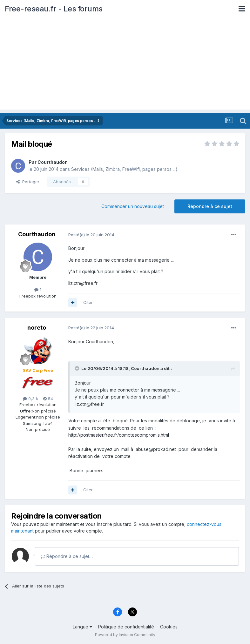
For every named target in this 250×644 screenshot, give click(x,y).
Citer (88, 302)
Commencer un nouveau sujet (133, 206)
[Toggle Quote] (78, 368)
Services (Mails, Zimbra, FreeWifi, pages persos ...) (124, 169)
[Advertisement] (125, 65)
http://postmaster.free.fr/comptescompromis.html (119, 435)
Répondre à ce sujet (210, 206)
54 (48, 399)
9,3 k (30, 399)
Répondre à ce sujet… (67, 556)
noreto (37, 328)
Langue (82, 627)
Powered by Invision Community (125, 635)
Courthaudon (53, 162)
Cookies (169, 627)
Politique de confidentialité (126, 627)
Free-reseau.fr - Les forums (54, 9)
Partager (28, 182)
